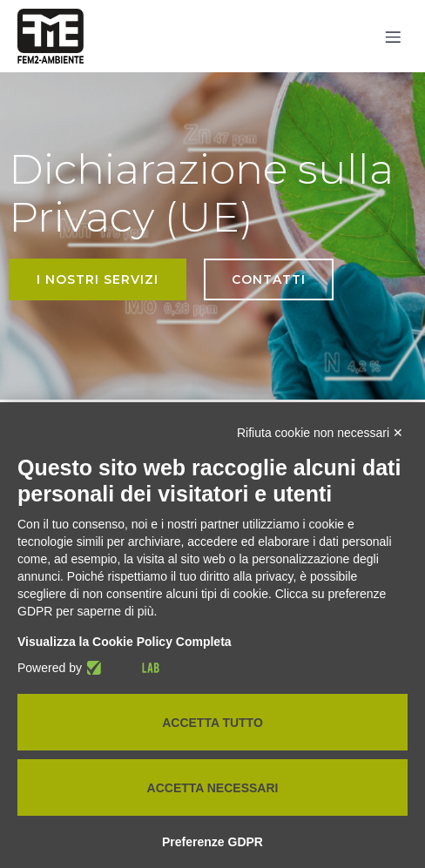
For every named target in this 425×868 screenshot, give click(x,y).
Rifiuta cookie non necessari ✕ (320, 433)
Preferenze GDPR (212, 842)
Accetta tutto (212, 723)
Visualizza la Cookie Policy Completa (125, 642)
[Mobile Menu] (393, 37)
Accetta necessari (213, 788)
